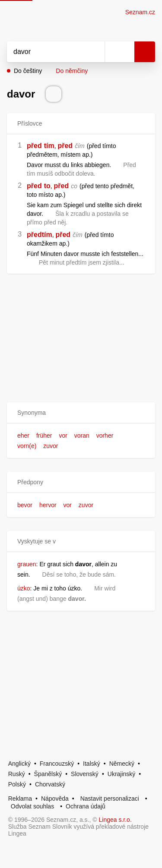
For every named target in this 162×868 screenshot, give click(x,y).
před (34, 146)
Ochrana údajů (86, 806)
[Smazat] (95, 52)
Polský (17, 784)
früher (44, 436)
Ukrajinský (122, 774)
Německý (122, 764)
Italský (92, 764)
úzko (24, 588)
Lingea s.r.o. (115, 820)
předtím (40, 235)
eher (23, 436)
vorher (105, 436)
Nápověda (55, 799)
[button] (81, 413)
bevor (25, 505)
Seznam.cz (140, 12)
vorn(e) (27, 446)
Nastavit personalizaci (110, 799)
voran (82, 436)
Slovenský (85, 774)
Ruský (17, 774)
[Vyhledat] (46, 52)
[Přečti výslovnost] (54, 94)
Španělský (48, 774)
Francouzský (57, 764)
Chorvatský (50, 784)
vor (63, 436)
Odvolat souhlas (32, 806)
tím (49, 146)
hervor (48, 505)
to (47, 186)
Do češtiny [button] (28, 71)
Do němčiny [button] (72, 71)
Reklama (20, 799)
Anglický (19, 764)
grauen (27, 564)
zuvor (51, 446)
